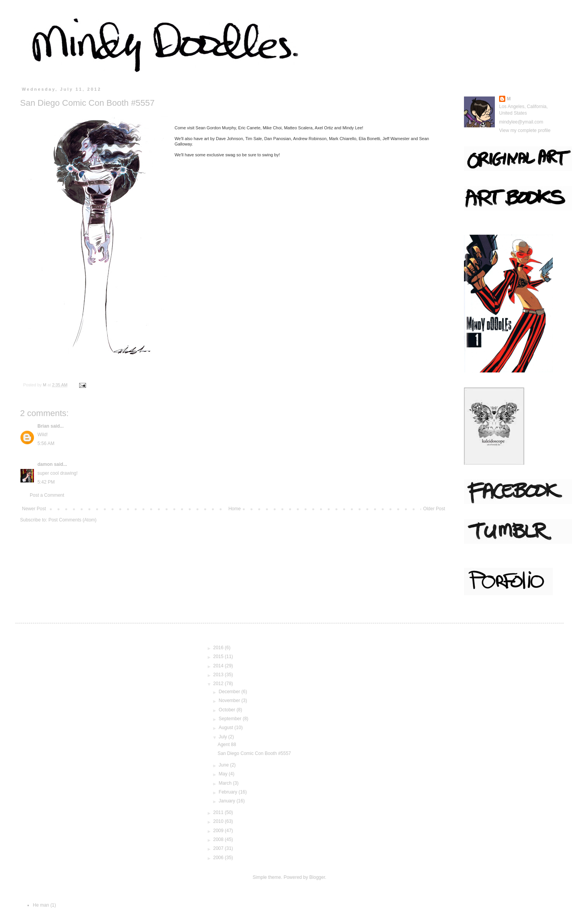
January (228, 801)
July (224, 737)
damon (45, 464)
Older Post (434, 509)
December (230, 692)
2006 (219, 858)
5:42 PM (46, 482)
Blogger (317, 877)
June (224, 765)
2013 (219, 675)
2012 (219, 684)
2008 (219, 839)
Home (235, 509)
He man (41, 905)
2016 (219, 648)
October (228, 710)
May (224, 774)
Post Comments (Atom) (72, 520)
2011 (219, 812)
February (229, 792)
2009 (219, 831)
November (230, 701)
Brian (43, 426)
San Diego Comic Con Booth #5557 (254, 753)
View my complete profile (525, 130)
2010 (219, 821)
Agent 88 (227, 745)
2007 (219, 848)
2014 (219, 666)
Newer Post (34, 509)
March (226, 783)
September (231, 719)
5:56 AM (46, 443)
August (227, 728)
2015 (219, 657)
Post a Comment (47, 495)
